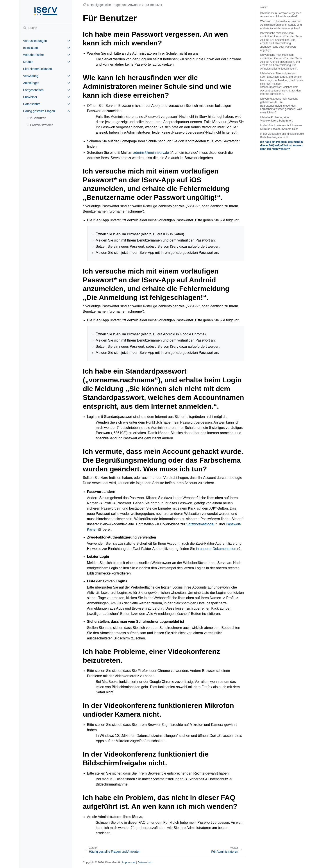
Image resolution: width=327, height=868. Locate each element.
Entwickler (30, 97)
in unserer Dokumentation (216, 549)
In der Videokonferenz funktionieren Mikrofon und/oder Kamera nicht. (281, 127)
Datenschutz (32, 104)
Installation (31, 48)
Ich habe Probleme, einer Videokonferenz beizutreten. (277, 119)
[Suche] (46, 28)
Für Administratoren (40, 125)
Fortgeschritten (33, 90)
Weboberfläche (34, 55)
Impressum (129, 863)
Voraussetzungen (35, 41)
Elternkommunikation (38, 69)
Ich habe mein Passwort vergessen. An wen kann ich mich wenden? (281, 15)
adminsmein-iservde (151, 153)
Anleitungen (31, 83)
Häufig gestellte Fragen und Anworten (115, 5)
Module (28, 62)
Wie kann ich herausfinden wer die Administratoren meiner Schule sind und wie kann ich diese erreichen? (281, 25)
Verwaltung (31, 76)
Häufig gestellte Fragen (39, 111)
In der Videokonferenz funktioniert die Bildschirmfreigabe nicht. (282, 136)
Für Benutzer (36, 118)
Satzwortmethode (200, 524)
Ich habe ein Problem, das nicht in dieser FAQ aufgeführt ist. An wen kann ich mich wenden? (282, 145)
